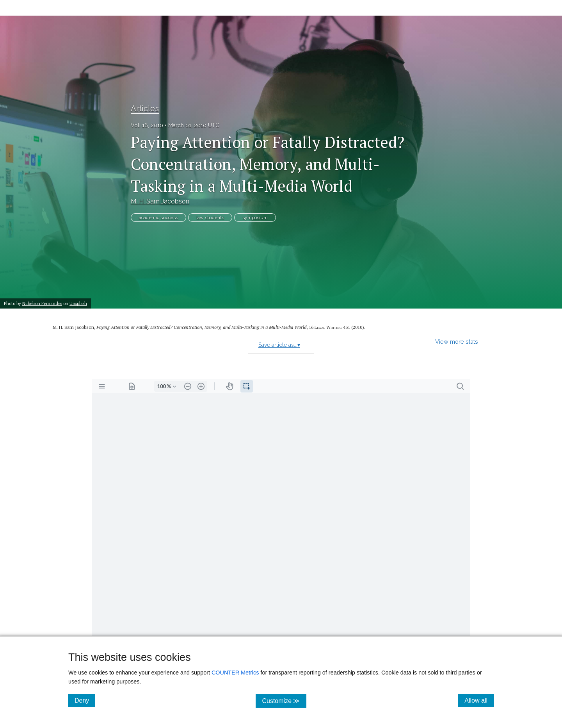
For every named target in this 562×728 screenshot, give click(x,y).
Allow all (479, 700)
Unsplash (78, 303)
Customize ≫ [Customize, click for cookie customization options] (284, 700)
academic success (158, 218)
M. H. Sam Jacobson (160, 201)
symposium (255, 218)
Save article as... (279, 345)
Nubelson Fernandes (42, 303)
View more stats (457, 342)
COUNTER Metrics (235, 673)
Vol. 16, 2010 (147, 125)
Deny (85, 700)
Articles (145, 109)
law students (210, 218)
